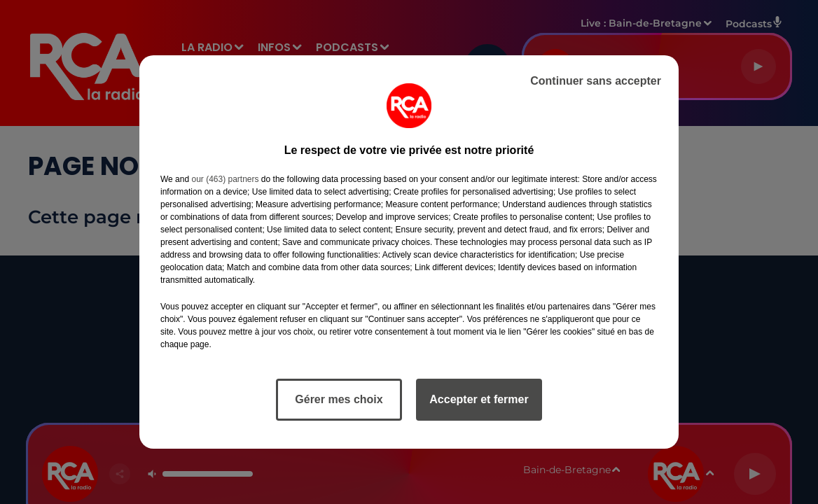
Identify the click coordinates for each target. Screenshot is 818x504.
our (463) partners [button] (225, 179)
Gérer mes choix (339, 399)
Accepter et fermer (479, 399)
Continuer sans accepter (596, 81)
